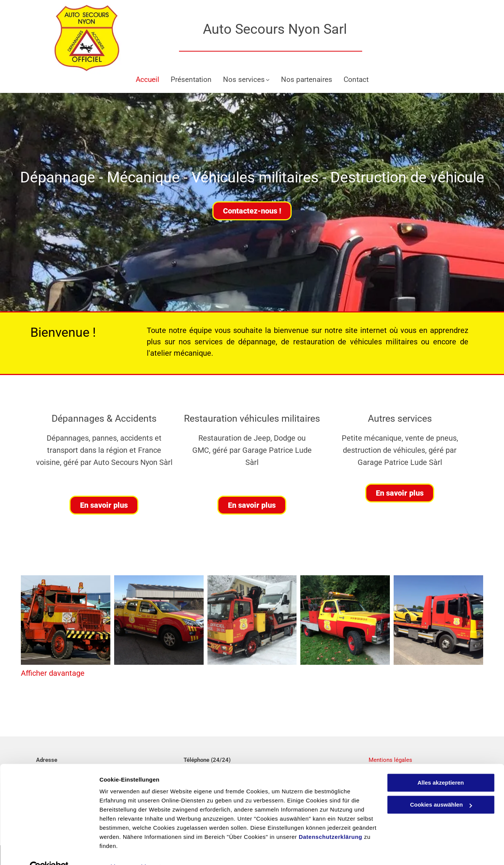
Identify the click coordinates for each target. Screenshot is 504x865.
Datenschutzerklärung (331, 820)
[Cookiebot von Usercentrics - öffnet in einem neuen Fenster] (49, 850)
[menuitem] (148, 80)
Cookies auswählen (126, 850)
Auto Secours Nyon (260, 29)
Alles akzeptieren (441, 766)
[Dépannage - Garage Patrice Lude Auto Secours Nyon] (66, 620)
